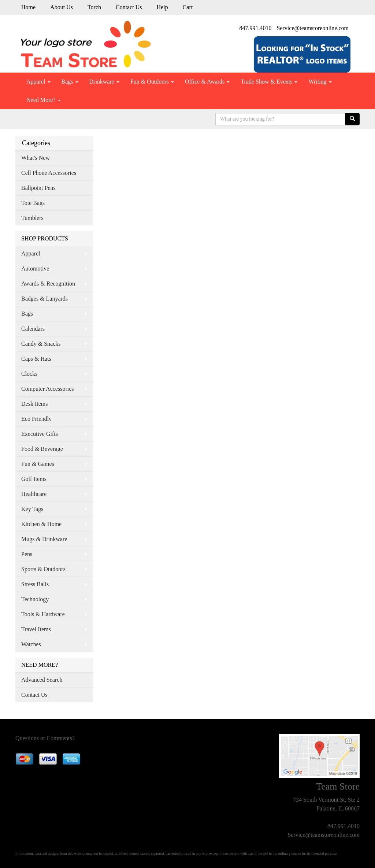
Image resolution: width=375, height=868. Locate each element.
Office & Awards (207, 82)
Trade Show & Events (269, 82)
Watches (31, 644)
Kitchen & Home (41, 524)
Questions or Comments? (45, 738)
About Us (62, 7)
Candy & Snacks (41, 344)
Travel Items (36, 629)
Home (28, 7)
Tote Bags (33, 203)
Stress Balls (35, 584)
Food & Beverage (42, 449)
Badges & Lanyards (44, 299)
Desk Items (34, 404)
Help (162, 7)
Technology (35, 599)
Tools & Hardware (43, 614)
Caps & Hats (36, 359)
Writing (320, 82)
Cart (188, 7)
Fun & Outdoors (152, 82)
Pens (27, 554)
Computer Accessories (48, 389)
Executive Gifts (40, 434)
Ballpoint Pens (38, 188)
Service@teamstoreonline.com (313, 28)
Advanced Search (42, 680)
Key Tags (32, 509)
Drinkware (104, 82)
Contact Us (129, 7)
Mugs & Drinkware (44, 539)
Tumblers (32, 218)
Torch (94, 7)
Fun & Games (38, 464)
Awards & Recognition (48, 284)
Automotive (35, 269)
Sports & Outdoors (43, 569)
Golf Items (34, 479)
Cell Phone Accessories (49, 173)
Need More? (44, 100)
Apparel (38, 82)
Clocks (29, 374)
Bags (70, 82)
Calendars (33, 329)
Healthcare (34, 494)
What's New (36, 158)
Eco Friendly (36, 419)
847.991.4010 (256, 28)
